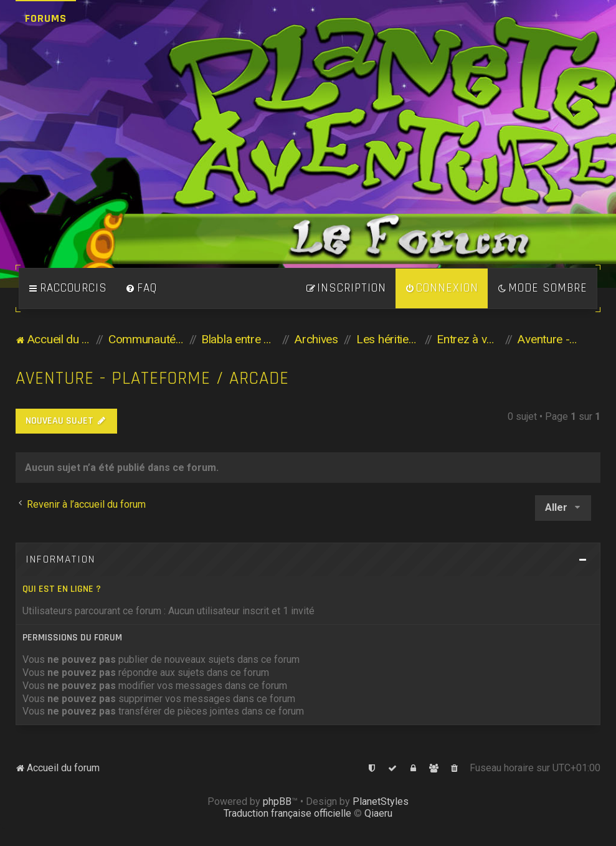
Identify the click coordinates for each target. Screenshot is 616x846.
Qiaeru (378, 813)
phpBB (277, 801)
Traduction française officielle (287, 813)
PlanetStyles (381, 801)
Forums (46, 18)
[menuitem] (141, 288)
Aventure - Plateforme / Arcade (152, 378)
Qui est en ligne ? (62, 589)
